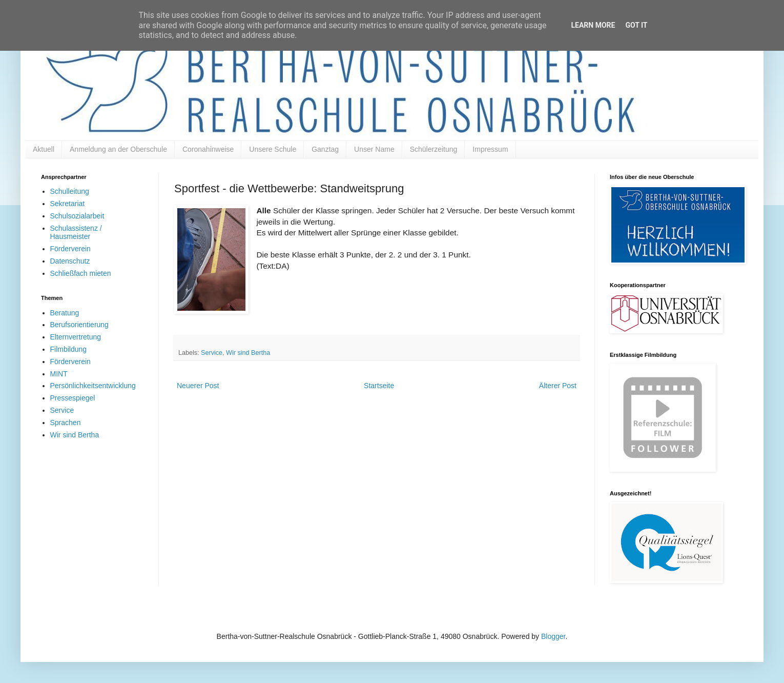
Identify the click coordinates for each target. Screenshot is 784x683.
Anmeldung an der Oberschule (118, 149)
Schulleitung (70, 191)
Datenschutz (70, 261)
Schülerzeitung (434, 149)
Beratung (65, 313)
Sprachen (66, 423)
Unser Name (374, 149)
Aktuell (44, 149)
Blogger (553, 636)
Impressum (490, 149)
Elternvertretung (76, 337)
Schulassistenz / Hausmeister (76, 233)
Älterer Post (558, 386)
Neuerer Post (198, 386)
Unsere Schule (273, 149)
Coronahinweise (208, 149)
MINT (59, 374)
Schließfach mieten (81, 273)
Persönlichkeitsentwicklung (93, 386)
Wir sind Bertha (248, 353)
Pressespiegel (73, 398)
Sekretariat (68, 204)
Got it (636, 25)
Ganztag (325, 149)
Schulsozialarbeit (77, 216)
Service (212, 353)
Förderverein (70, 249)
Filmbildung (69, 349)
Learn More (593, 25)
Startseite (379, 386)
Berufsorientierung (79, 325)
